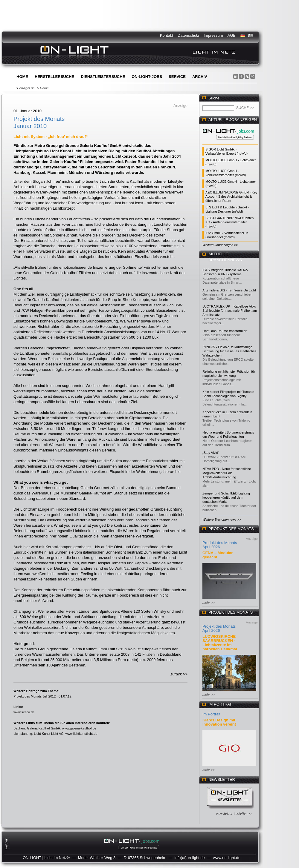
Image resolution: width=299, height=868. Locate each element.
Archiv (200, 77)
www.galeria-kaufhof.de (79, 728)
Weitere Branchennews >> (222, 520)
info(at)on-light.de (190, 858)
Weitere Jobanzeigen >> (220, 245)
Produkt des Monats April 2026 (220, 545)
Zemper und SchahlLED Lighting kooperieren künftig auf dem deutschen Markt (226, 497)
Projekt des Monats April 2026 (219, 628)
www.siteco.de (24, 712)
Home (22, 77)
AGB (232, 35)
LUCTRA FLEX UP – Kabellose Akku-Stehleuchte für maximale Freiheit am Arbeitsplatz (230, 311)
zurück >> (179, 674)
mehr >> (209, 603)
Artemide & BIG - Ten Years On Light (229, 290)
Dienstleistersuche (103, 77)
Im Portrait (211, 714)
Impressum (213, 35)
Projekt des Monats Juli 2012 (35, 696)
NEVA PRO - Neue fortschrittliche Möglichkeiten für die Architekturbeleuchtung (227, 473)
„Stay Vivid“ (211, 453)
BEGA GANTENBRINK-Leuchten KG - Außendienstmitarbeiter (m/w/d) (229, 222)
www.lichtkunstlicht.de (81, 734)
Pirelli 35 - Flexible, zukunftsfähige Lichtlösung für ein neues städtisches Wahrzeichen (229, 351)
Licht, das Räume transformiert (225, 331)
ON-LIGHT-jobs (147, 77)
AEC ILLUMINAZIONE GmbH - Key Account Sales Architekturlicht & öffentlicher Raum (231, 196)
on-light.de (27, 88)
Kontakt (167, 35)
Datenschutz (188, 35)
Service (177, 77)
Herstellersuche (54, 77)
